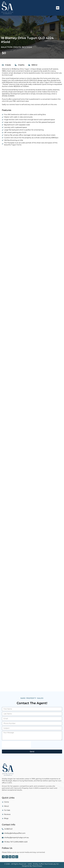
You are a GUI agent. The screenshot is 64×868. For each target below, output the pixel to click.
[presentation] (16, 745)
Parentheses (37, 866)
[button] (58, 8)
